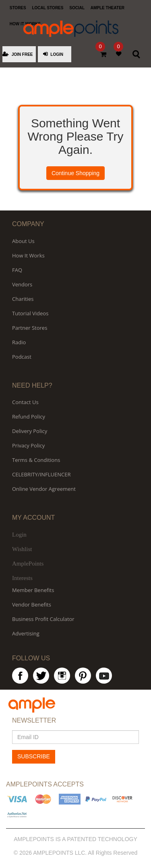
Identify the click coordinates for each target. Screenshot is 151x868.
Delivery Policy (30, 431)
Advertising (26, 633)
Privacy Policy (28, 445)
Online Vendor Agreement (44, 489)
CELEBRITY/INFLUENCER (41, 474)
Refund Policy (29, 417)
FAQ (17, 270)
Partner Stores (30, 328)
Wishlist (22, 549)
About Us (23, 241)
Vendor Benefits (32, 605)
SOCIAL (77, 8)
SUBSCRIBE (34, 756)
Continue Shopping (75, 173)
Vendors (22, 284)
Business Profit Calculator (43, 619)
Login (19, 535)
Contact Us (25, 402)
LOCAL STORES (48, 8)
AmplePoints (28, 564)
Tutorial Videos (30, 313)
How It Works (28, 255)
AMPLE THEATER (108, 8)
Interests (22, 578)
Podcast (22, 357)
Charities (23, 299)
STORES (18, 8)
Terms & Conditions (36, 460)
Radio (19, 342)
